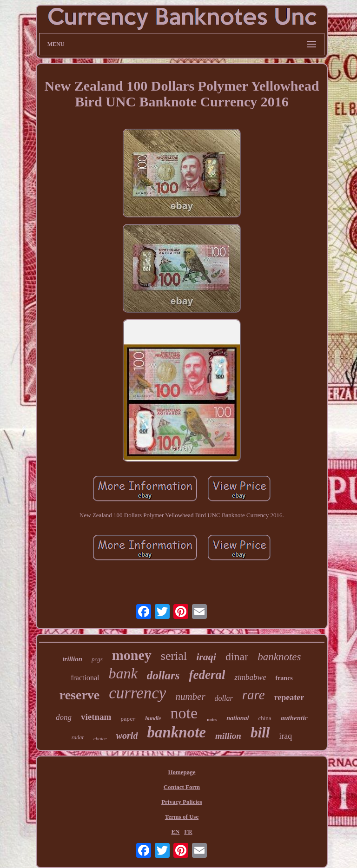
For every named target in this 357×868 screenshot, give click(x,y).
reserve (80, 695)
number (190, 697)
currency (137, 693)
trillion (72, 659)
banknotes (279, 657)
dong (64, 717)
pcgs (97, 659)
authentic (294, 718)
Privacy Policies (182, 802)
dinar (237, 657)
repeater (289, 697)
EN (175, 832)
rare (254, 695)
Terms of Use (182, 817)
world (127, 736)
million (228, 736)
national (238, 718)
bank (123, 673)
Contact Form (182, 787)
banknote (176, 732)
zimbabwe (250, 677)
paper (128, 719)
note (184, 713)
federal (207, 675)
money (132, 655)
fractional (85, 678)
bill (260, 733)
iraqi (206, 657)
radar (78, 737)
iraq (285, 736)
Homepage (182, 772)
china (264, 718)
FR (188, 832)
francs (284, 678)
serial (174, 656)
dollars (163, 675)
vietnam (96, 717)
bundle (153, 718)
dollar (224, 698)
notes (212, 720)
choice (100, 738)
